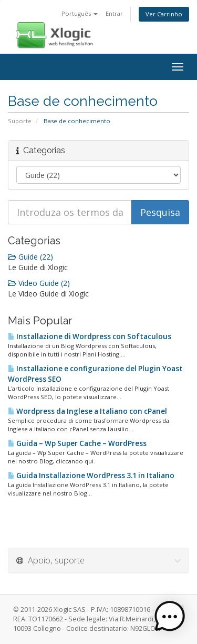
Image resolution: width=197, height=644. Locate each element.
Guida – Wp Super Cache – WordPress (77, 443)
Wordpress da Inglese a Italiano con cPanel (87, 411)
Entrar (114, 13)
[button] (170, 617)
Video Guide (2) (39, 283)
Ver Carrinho (164, 14)
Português (80, 13)
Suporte (20, 121)
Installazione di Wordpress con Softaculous (90, 336)
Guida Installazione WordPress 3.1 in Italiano (91, 475)
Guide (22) (30, 257)
